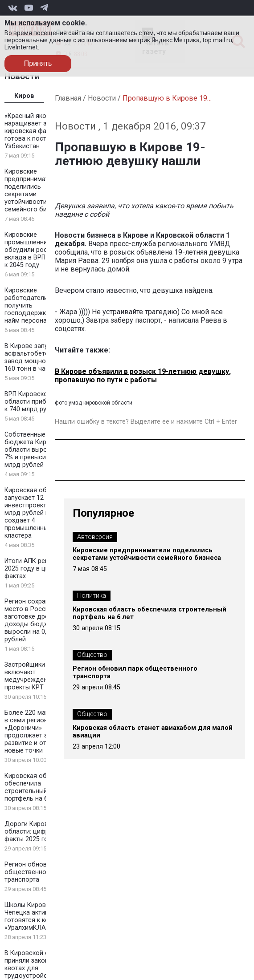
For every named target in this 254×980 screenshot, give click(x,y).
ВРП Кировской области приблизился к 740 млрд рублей (38, 402)
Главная (68, 98)
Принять (38, 63)
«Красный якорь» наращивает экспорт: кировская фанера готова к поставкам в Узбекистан (37, 131)
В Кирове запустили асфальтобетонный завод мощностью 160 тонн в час (35, 357)
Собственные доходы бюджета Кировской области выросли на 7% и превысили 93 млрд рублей (38, 450)
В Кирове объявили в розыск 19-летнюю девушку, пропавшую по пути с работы (143, 376)
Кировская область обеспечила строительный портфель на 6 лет (34, 787)
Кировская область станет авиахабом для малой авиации (153, 732)
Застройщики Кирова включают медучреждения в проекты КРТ (37, 676)
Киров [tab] (24, 96)
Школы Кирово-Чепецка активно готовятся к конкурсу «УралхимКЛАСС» (37, 916)
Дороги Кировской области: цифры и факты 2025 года (33, 832)
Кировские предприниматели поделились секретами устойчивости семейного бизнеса (34, 190)
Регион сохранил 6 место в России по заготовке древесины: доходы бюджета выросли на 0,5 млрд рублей (38, 620)
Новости (102, 98)
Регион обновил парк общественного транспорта (37, 872)
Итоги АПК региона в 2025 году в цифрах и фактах (37, 569)
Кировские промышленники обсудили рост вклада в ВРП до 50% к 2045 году (37, 250)
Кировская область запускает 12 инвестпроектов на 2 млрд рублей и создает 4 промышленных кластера (36, 513)
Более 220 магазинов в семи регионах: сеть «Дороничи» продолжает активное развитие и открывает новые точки (38, 732)
